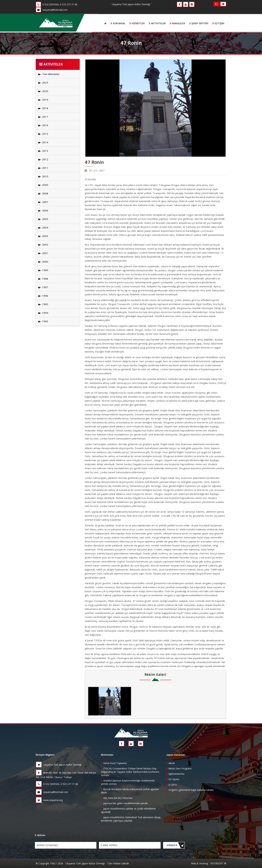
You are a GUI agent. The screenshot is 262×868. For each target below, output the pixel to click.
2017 (43, 117)
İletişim (218, 23)
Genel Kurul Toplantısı (114, 763)
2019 (43, 100)
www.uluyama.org (49, 800)
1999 (43, 270)
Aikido (171, 763)
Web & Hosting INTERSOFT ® (209, 863)
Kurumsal (118, 23)
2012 (43, 159)
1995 (43, 304)
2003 (43, 236)
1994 (43, 313)
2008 (43, 193)
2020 (43, 91)
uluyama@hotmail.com (52, 792)
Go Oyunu (173, 779)
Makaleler (177, 23)
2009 (43, 185)
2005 (43, 219)
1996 (43, 296)
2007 (43, 202)
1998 (43, 279)
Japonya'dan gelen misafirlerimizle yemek (124, 803)
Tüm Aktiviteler (49, 74)
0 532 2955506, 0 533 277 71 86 (57, 784)
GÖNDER (175, 846)
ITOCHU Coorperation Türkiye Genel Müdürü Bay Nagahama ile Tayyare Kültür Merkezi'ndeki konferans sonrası (130, 772)
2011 (43, 168)
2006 (43, 210)
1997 (43, 287)
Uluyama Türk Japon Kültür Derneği (59, 765)
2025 (43, 83)
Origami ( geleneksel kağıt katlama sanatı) (190, 790)
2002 (43, 245)
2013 (43, 151)
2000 (43, 262)
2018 (43, 108)
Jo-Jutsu (171, 785)
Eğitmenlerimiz (175, 774)
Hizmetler (137, 23)
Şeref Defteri (199, 23)
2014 (43, 142)
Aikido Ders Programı (179, 768)
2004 (43, 227)
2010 (43, 176)
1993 (43, 321)
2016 (43, 125)
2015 (43, 134)
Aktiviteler (157, 23)
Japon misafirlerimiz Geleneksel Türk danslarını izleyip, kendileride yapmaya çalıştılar (131, 819)
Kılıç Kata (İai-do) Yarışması (117, 798)
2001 (43, 253)
